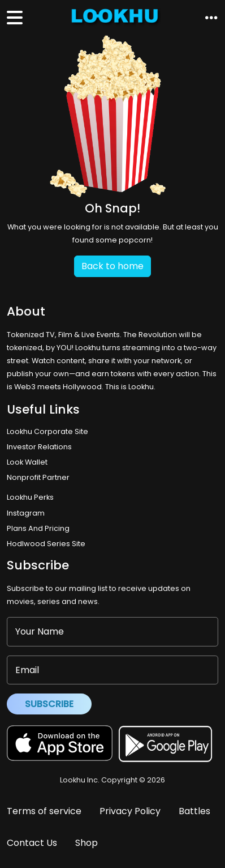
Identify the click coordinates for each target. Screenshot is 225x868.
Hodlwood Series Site (46, 544)
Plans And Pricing (38, 528)
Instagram (26, 513)
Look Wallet (27, 462)
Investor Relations (39, 447)
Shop (86, 843)
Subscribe (49, 704)
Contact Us (32, 843)
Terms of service (44, 811)
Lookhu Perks (30, 497)
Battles (194, 811)
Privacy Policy (130, 811)
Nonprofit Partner (38, 477)
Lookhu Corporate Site (49, 431)
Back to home (112, 266)
